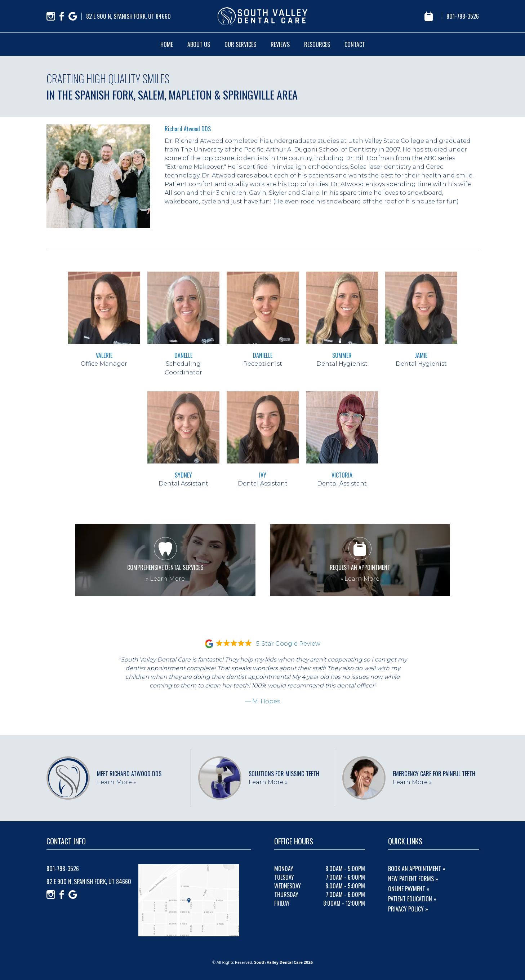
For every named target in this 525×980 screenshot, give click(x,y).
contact (355, 44)
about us (199, 44)
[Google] (73, 16)
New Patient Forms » (413, 879)
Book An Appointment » (417, 869)
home (167, 44)
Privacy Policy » (408, 909)
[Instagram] (51, 16)
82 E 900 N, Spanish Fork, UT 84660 (128, 16)
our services (240, 44)
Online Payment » (409, 889)
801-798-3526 (463, 16)
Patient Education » (412, 899)
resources (317, 44)
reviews (280, 44)
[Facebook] (62, 16)
